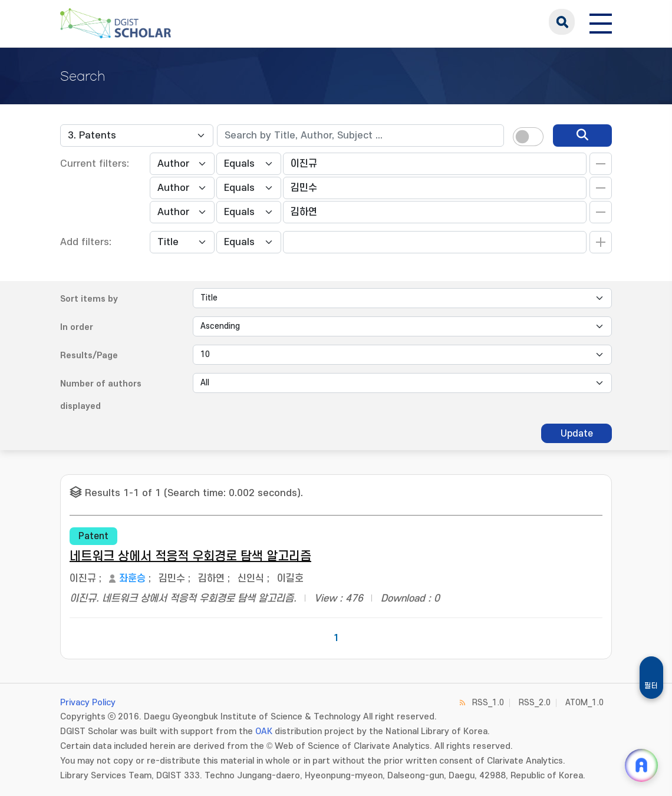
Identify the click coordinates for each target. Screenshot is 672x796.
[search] (582, 136)
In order (77, 327)
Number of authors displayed (101, 395)
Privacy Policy (88, 703)
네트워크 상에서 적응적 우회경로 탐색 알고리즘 (190, 556)
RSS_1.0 (488, 703)
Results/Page (89, 356)
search (562, 22)
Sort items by (89, 299)
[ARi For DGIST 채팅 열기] (641, 765)
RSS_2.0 (535, 703)
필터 (651, 686)
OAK (264, 731)
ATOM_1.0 (584, 703)
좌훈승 (132, 579)
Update (577, 434)
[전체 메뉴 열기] (601, 22)
